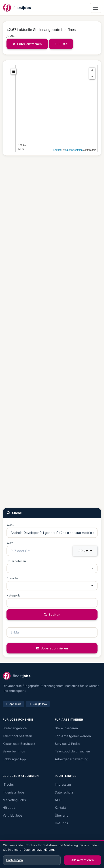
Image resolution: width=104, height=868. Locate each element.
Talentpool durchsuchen (72, 751)
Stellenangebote (15, 728)
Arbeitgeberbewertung (72, 759)
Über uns (61, 815)
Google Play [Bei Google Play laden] (38, 704)
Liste (61, 44)
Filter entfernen (27, 44)
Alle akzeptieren (83, 860)
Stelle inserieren (66, 728)
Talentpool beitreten (17, 736)
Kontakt (60, 808)
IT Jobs (8, 784)
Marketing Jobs (14, 800)
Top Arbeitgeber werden (73, 736)
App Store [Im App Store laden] (13, 704)
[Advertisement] (52, 331)
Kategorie (14, 595)
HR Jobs (9, 808)
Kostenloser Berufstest (19, 744)
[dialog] (52, 855)
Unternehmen (16, 561)
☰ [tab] (14, 71)
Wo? (10, 543)
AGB (58, 800)
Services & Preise (67, 744)
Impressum (63, 784)
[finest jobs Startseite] (17, 8)
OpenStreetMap (74, 150)
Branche (13, 578)
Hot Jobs (61, 823)
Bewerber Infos (14, 751)
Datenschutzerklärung (39, 850)
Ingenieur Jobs (14, 792)
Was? (10, 525)
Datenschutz (64, 792)
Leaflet (57, 150)
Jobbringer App (14, 759)
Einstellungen (14, 860)
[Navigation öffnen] (96, 8)
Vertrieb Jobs (13, 815)
